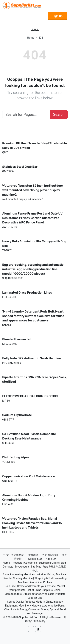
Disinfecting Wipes (16, 457)
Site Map (36, 567)
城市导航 (48, 567)
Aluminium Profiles (41, 582)
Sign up (57, 16)
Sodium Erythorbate (17, 415)
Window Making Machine (51, 574)
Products (17, 563)
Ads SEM (51, 559)
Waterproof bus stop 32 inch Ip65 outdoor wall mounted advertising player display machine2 (33, 190)
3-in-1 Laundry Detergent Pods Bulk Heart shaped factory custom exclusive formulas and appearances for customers (33, 316)
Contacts (8, 567)
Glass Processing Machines (19, 574)
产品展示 (61, 567)
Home (31, 38)
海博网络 (33, 555)
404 (41, 38)
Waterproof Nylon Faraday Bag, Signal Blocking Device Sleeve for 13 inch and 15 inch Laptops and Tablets (32, 523)
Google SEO (35, 559)
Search (59, 115)
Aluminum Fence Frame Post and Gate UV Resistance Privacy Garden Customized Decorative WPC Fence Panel (32, 218)
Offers (55, 563)
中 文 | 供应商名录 (13, 555)
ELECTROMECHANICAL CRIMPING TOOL (31, 396)
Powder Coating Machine (18, 578)
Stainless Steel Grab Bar (20, 167)
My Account (22, 567)
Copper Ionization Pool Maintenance (28, 476)
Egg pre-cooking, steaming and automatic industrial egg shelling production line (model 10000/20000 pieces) (33, 269)
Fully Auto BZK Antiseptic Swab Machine (32, 358)
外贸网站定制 (50, 555)
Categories (31, 563)
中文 (35, 571)
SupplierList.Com (29, 617)
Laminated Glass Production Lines (27, 293)
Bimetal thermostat (17, 339)
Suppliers (44, 563)
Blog (63, 563)
